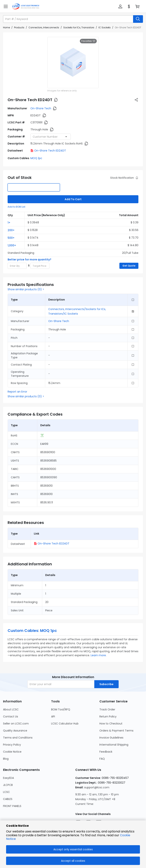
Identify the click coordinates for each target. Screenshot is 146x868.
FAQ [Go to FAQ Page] (102, 759)
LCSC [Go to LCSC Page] (6, 792)
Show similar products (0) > (26, 289)
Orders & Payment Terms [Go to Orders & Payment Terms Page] (116, 731)
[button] (120, 6)
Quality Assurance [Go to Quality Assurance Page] (15, 731)
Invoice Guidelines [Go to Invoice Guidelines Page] (111, 738)
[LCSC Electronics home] (26, 6)
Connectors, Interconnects (44, 27)
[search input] (68, 19)
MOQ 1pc (36, 158)
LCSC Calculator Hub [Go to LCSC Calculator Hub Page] (65, 724)
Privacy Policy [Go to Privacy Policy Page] (12, 745)
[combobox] (51, 137)
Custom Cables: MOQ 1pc (32, 631)
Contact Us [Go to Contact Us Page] (11, 716)
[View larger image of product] (73, 63)
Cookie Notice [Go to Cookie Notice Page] (12, 752)
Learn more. (99, 655)
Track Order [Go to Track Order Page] (107, 709)
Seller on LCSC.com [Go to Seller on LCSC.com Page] (16, 724)
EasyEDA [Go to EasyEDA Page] (8, 778)
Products (19, 27)
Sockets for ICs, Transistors (79, 27)
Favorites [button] (88, 41)
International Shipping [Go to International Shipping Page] (114, 745)
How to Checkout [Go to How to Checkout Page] (111, 724)
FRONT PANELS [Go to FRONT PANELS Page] (12, 806)
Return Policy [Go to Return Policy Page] (108, 716)
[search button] (138, 19)
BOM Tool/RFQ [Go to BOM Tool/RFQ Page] (61, 709)
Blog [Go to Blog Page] (6, 759)
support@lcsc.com (97, 787)
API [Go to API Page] (53, 716)
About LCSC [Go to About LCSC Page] (11, 709)
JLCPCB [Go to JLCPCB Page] (8, 785)
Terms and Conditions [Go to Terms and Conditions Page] (18, 738)
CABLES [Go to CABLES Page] (8, 799)
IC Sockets (105, 27)
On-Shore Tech (41, 108)
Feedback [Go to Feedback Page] (106, 752)
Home (6, 27)
